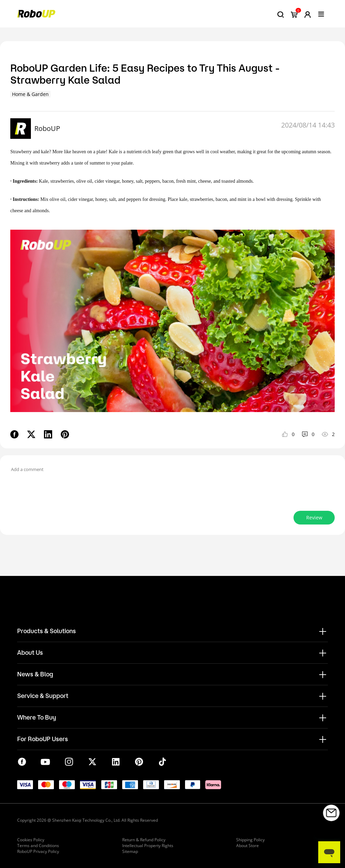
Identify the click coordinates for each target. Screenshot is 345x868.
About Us (30, 652)
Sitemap (130, 851)
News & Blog (35, 674)
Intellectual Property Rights (148, 846)
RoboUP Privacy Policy (38, 851)
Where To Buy (37, 717)
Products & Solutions (47, 631)
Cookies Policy (31, 840)
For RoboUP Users (43, 739)
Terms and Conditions (38, 846)
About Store (248, 846)
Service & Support (43, 696)
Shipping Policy (250, 840)
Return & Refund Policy (144, 840)
